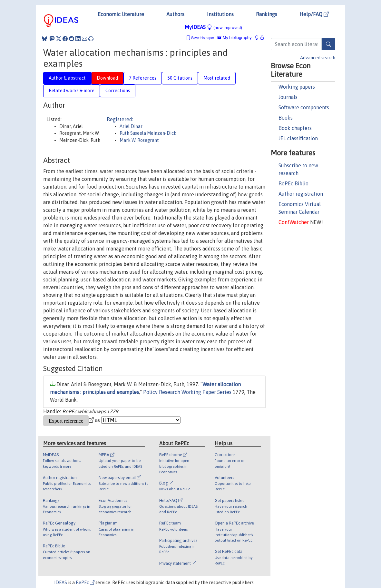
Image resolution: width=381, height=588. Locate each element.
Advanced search (318, 58)
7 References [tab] (143, 78)
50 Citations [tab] (180, 78)
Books (286, 118)
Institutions (220, 14)
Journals (288, 97)
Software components (304, 107)
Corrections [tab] (118, 91)
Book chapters (295, 128)
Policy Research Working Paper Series (187, 392)
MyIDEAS (213, 27)
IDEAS (61, 583)
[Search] (328, 44)
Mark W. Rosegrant (139, 140)
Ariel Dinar (131, 126)
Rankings (267, 14)
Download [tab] (107, 78)
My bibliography (234, 38)
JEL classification (298, 138)
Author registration (301, 194)
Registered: (120, 119)
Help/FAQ (314, 14)
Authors (175, 14)
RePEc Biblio (293, 183)
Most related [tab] (217, 78)
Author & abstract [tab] (67, 78)
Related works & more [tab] (72, 91)
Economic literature (121, 14)
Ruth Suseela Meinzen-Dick (148, 133)
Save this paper (203, 38)
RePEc (85, 583)
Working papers (297, 87)
